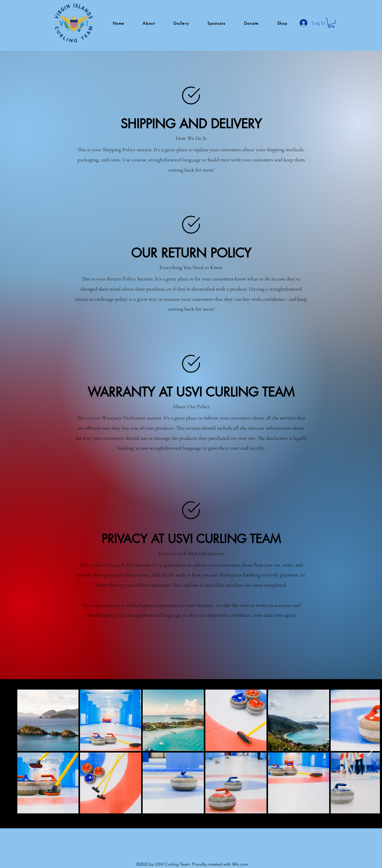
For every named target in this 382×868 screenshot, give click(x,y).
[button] (149, 24)
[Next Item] (370, 751)
